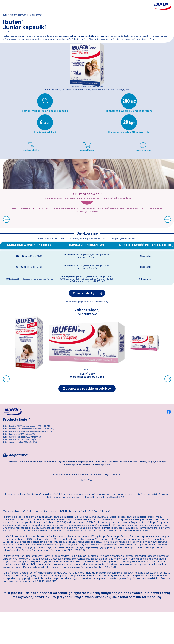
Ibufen (5, 15)
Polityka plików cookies (123, 482)
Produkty (12, 15)
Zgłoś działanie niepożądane (76, 482)
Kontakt (101, 482)
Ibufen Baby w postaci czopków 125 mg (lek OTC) (22, 440)
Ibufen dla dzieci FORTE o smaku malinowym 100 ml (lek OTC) (27, 427)
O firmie (12, 482)
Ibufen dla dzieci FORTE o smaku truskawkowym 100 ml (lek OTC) (29, 430)
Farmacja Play (102, 485)
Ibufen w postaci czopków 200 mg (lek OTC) (20, 443)
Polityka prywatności (153, 482)
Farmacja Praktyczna (77, 485)
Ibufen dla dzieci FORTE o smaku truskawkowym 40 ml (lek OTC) (28, 432)
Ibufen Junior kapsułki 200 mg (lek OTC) (19, 435)
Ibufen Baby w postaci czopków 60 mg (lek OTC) (22, 438)
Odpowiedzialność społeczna (38, 482)
